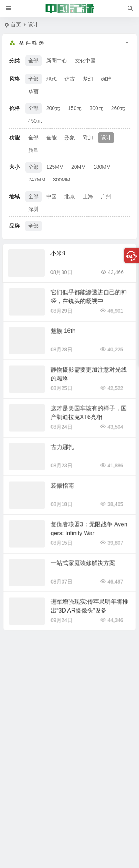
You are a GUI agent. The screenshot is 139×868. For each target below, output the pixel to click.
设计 (106, 138)
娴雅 (106, 79)
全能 (52, 138)
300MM (62, 180)
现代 (52, 79)
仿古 (70, 79)
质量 (33, 150)
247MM (37, 180)
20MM (78, 167)
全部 (33, 61)
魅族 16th (64, 333)
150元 (75, 108)
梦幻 (88, 79)
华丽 (33, 91)
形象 (70, 138)
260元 (118, 108)
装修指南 (64, 488)
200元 (53, 108)
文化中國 (85, 61)
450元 (35, 121)
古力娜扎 (64, 449)
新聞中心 (57, 61)
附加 (88, 138)
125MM (55, 167)
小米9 (58, 253)
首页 (16, 25)
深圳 (33, 209)
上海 (88, 196)
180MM (102, 167)
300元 (96, 108)
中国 (52, 196)
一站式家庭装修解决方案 (80, 565)
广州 (106, 196)
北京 (70, 196)
